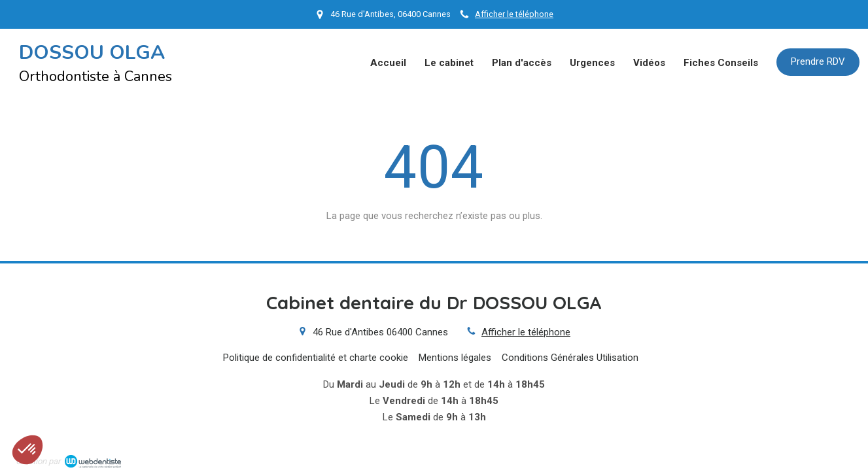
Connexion (830, 460)
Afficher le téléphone (514, 14)
